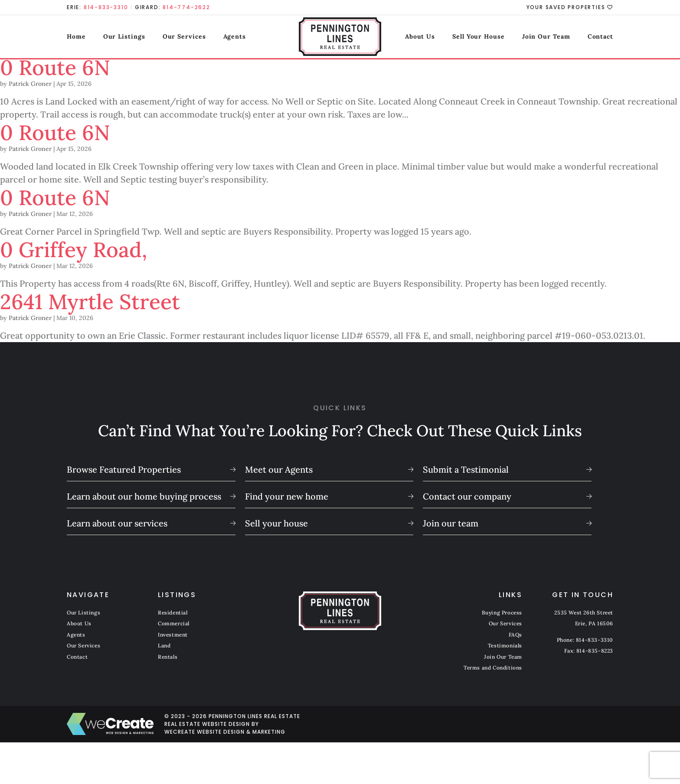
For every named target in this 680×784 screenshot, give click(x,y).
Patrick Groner (30, 84)
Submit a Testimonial (466, 469)
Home (76, 36)
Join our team (451, 523)
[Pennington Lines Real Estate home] (340, 37)
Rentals (168, 657)
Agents (234, 36)
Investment (173, 635)
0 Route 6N (55, 67)
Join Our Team (546, 36)
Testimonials (505, 645)
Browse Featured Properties (124, 469)
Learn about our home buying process (144, 496)
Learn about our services (117, 523)
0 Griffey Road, (74, 250)
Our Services (184, 36)
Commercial (174, 623)
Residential (173, 612)
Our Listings (124, 36)
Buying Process (502, 612)
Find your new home (287, 496)
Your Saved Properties (570, 7)
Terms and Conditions (493, 668)
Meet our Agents (279, 469)
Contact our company (467, 496)
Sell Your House (479, 36)
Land (164, 645)
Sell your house (276, 523)
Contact (600, 36)
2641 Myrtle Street (90, 302)
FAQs (515, 635)
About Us (420, 36)
